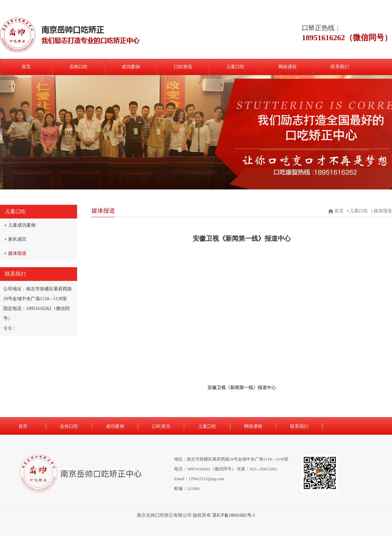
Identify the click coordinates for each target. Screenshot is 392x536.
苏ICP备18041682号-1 (234, 515)
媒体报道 (17, 253)
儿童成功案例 (22, 225)
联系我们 (340, 67)
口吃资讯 (183, 67)
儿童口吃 (235, 67)
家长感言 (17, 239)
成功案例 (131, 67)
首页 (26, 67)
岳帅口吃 (78, 67)
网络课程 (287, 67)
